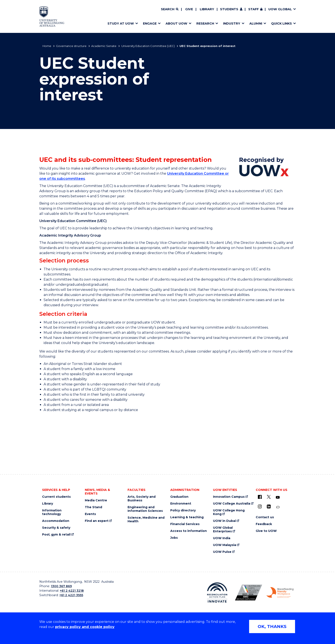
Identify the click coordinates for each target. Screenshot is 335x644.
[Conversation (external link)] (278, 507)
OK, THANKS (272, 626)
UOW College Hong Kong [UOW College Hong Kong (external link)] (229, 512)
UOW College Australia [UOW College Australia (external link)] (232, 504)
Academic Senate (104, 46)
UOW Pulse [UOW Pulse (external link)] (222, 552)
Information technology (52, 512)
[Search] (170, 9)
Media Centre (96, 500)
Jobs (174, 538)
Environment (181, 504)
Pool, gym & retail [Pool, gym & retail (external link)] (56, 535)
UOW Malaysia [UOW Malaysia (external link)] (225, 545)
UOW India (222, 538)
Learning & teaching (187, 517)
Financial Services (185, 524)
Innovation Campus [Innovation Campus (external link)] (229, 497)
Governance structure (71, 46)
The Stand (93, 507)
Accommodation (56, 521)
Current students (56, 497)
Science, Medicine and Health (146, 520)
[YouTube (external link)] (278, 498)
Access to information (189, 531)
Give (189, 9)
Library (207, 9)
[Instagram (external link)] (260, 506)
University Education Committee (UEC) (148, 46)
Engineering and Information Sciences (145, 509)
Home (47, 46)
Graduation (179, 497)
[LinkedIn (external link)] (269, 506)
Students (229, 9)
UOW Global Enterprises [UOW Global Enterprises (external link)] (223, 530)
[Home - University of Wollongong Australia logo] (52, 16)
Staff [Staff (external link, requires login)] (253, 9)
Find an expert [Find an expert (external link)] (97, 521)
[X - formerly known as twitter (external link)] (269, 497)
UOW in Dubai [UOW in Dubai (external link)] (224, 521)
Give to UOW (266, 531)
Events (90, 514)
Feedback (264, 524)
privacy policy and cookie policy (85, 627)
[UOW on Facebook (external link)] (260, 497)
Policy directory (183, 510)
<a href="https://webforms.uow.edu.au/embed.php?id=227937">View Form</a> (167, 450)
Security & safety (56, 528)
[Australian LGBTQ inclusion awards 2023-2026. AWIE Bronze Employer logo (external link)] (249, 593)
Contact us (265, 517)
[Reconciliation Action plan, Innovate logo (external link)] (217, 593)
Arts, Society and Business (142, 499)
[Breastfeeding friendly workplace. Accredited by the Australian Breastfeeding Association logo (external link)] (280, 593)
